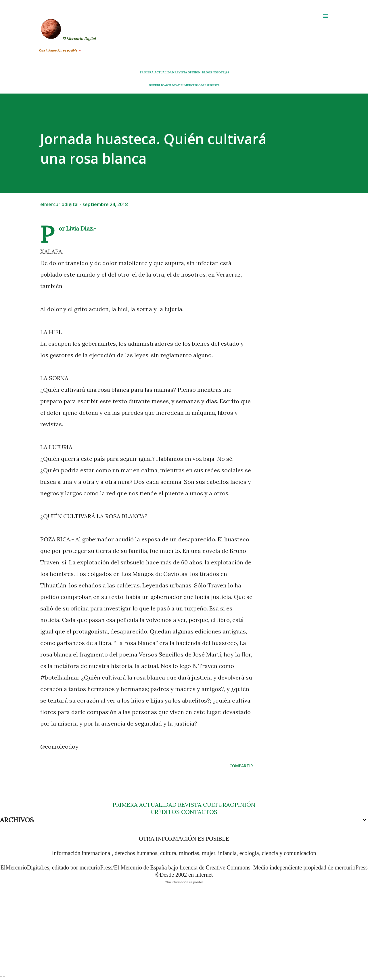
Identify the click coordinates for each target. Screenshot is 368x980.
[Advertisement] (172, 933)
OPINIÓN (194, 72)
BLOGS (207, 72)
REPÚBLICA (158, 85)
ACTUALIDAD (164, 72)
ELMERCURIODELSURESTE (200, 85)
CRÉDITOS (165, 812)
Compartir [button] (241, 766)
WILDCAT (173, 85)
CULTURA (216, 805)
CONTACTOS (199, 812)
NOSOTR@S (221, 72)
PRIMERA (147, 72)
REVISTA (181, 72)
